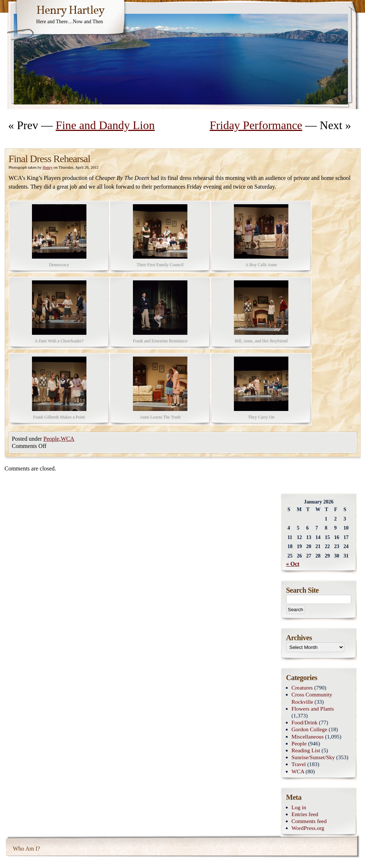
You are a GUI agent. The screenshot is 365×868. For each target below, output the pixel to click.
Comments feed (309, 821)
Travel (299, 764)
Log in (299, 807)
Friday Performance (256, 125)
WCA (67, 439)
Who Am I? (27, 849)
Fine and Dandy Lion (105, 125)
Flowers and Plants (313, 709)
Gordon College (310, 729)
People (52, 439)
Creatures (302, 688)
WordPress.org (308, 828)
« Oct (293, 564)
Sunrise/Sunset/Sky (313, 757)
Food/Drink (305, 722)
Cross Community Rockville (312, 698)
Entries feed (305, 814)
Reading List (306, 750)
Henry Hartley (70, 11)
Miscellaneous (308, 737)
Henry (48, 167)
